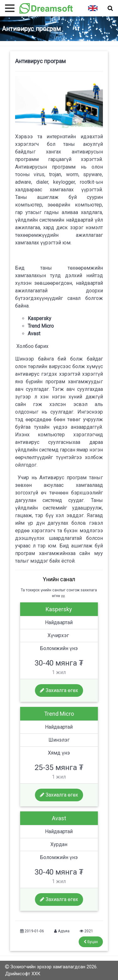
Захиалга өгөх (59, 690)
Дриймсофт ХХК (23, 974)
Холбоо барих (32, 346)
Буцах (91, 942)
